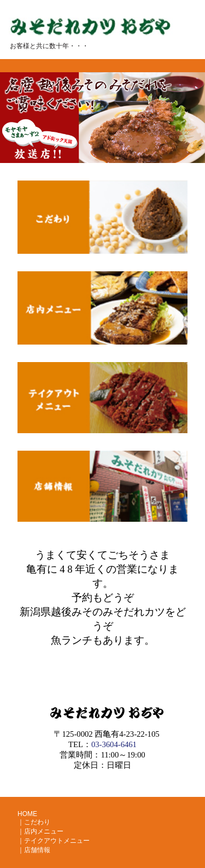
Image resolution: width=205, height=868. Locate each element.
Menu (179, 50)
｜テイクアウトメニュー (54, 841)
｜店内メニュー (40, 831)
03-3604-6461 (114, 744)
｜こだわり (34, 822)
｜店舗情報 (34, 850)
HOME (27, 814)
